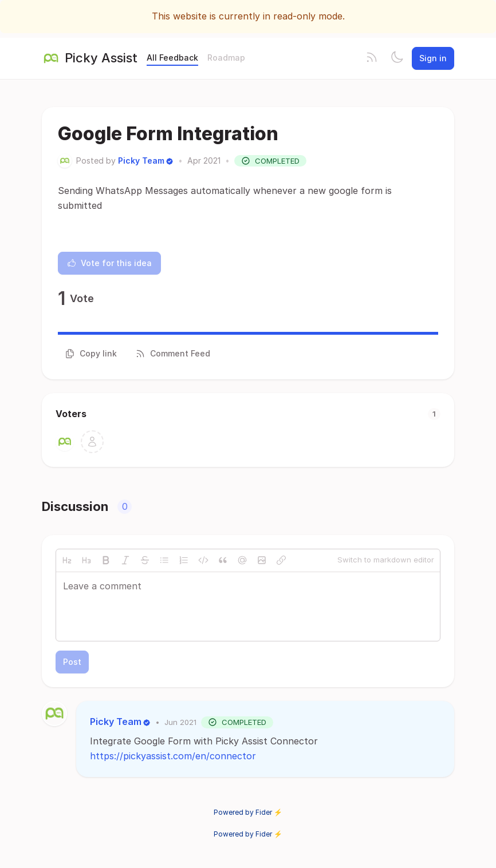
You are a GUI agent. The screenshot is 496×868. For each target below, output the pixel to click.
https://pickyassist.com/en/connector (173, 756)
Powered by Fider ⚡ (248, 812)
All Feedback (172, 58)
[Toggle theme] (397, 58)
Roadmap (226, 58)
